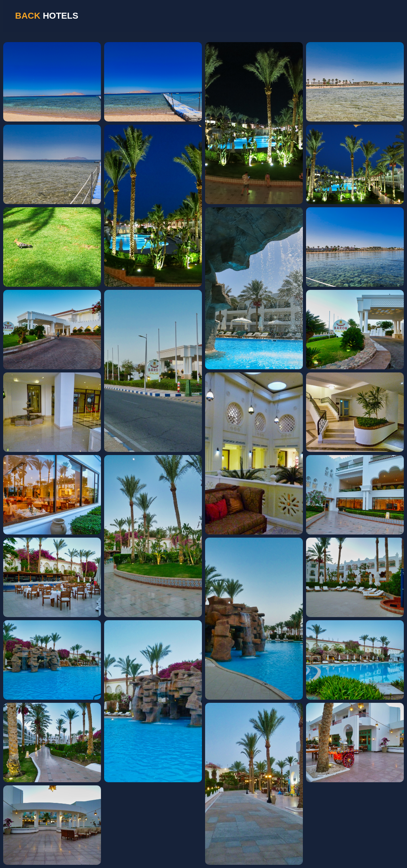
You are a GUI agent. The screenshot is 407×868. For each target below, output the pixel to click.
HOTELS (47, 16)
